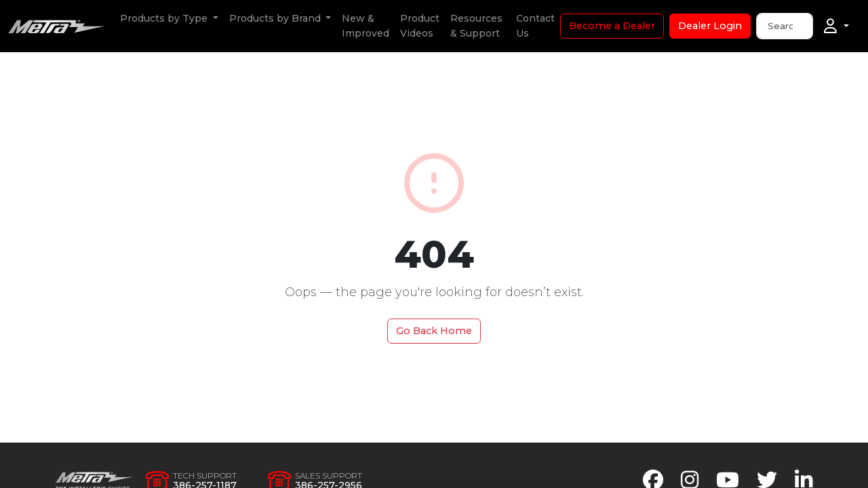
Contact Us (535, 26)
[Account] (836, 26)
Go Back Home (434, 331)
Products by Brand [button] (276, 18)
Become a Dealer (612, 26)
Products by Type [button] (165, 18)
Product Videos (420, 26)
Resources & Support (476, 26)
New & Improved (366, 26)
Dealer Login (710, 26)
